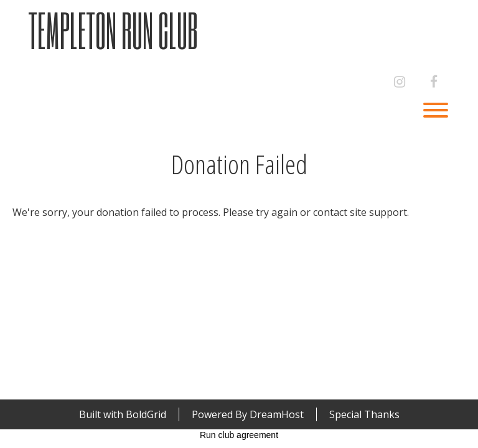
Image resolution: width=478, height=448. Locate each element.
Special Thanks (364, 414)
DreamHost (277, 414)
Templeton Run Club (113, 30)
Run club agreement (239, 435)
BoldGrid (146, 414)
